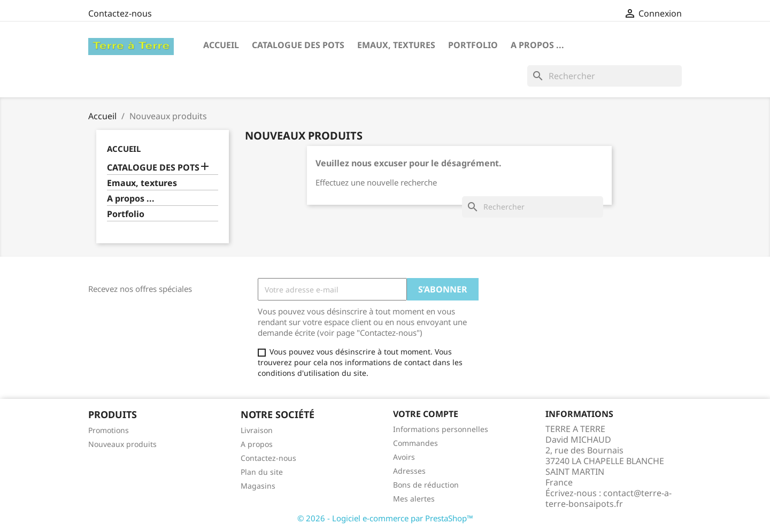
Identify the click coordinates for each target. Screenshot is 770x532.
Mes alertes (414, 499)
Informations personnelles (441, 429)
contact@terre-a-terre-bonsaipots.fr (609, 498)
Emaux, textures (396, 45)
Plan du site (262, 472)
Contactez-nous (120, 13)
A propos (257, 444)
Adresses (409, 471)
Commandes (415, 443)
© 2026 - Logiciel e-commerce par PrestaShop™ (385, 518)
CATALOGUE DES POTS (298, 45)
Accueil (221, 45)
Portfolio (473, 45)
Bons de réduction (426, 485)
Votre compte (426, 414)
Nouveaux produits (122, 444)
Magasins (258, 486)
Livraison (257, 430)
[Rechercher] (605, 76)
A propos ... (537, 45)
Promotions (109, 430)
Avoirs (404, 457)
